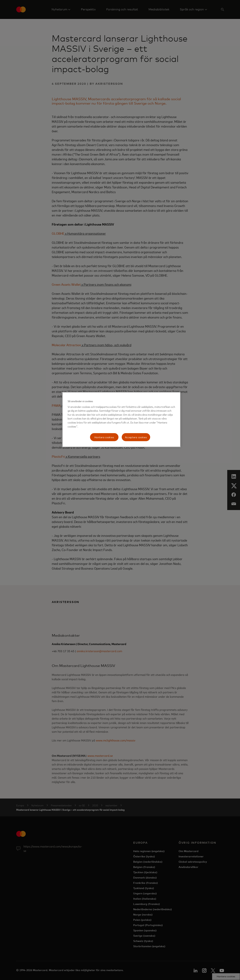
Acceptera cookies (136, 437)
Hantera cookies (104, 437)
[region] (121, 420)
